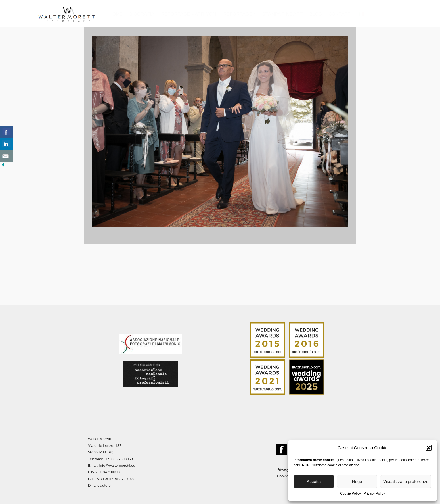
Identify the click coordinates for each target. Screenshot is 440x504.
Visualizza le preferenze (406, 481)
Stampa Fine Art (282, 14)
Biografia (142, 14)
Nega (357, 481)
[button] (429, 448)
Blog (316, 14)
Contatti (340, 14)
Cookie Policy (350, 493)
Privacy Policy (374, 493)
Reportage (238, 14)
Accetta (314, 481)
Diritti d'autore (99, 485)
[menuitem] (363, 16)
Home (116, 14)
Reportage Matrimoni (189, 14)
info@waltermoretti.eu (117, 465)
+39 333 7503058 (118, 458)
